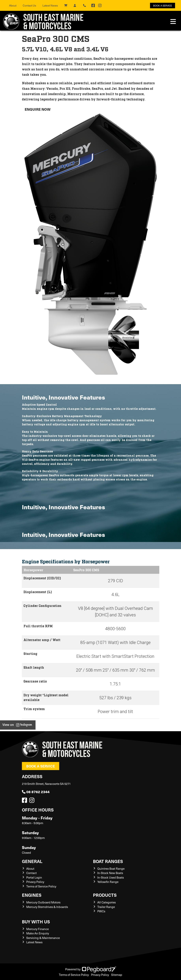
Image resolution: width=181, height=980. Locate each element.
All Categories (106, 902)
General (32, 861)
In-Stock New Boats (110, 873)
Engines (32, 895)
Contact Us (29, 5)
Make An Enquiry (38, 933)
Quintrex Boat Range (111, 869)
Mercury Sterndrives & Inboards (47, 907)
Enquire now (38, 109)
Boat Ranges (108, 861)
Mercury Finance (38, 929)
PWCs (101, 911)
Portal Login (34, 877)
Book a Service (41, 766)
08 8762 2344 (36, 792)
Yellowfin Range (108, 882)
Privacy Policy (35, 882)
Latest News (50, 5)
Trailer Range (106, 907)
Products (105, 895)
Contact (31, 873)
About (13, 5)
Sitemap (117, 975)
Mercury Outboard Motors (43, 902)
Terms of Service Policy (41, 886)
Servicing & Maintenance (43, 938)
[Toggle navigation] (173, 22)
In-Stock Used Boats (111, 877)
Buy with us (36, 921)
